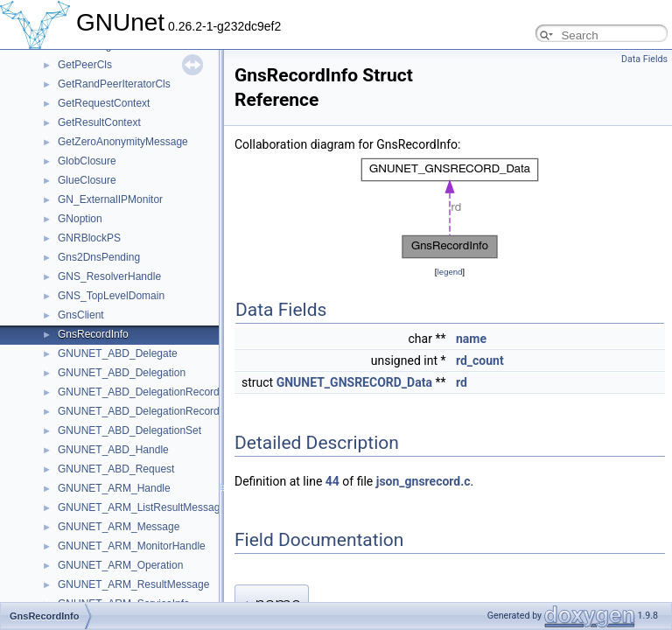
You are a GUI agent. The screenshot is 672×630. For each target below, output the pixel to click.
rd (462, 382)
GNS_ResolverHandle (109, 276)
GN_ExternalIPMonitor (110, 199)
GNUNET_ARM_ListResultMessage (142, 507)
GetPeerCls (85, 65)
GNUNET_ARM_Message (119, 527)
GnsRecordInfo (93, 334)
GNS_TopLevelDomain (111, 296)
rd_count (480, 360)
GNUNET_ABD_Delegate (118, 353)
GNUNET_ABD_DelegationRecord (139, 392)
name (471, 339)
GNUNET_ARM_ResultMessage (133, 584)
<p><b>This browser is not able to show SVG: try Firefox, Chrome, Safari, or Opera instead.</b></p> (450, 208)
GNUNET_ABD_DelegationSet (129, 430)
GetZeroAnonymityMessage (123, 142)
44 (332, 481)
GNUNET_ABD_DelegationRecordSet (147, 411)
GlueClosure (87, 180)
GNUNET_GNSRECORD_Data (354, 382)
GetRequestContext (104, 103)
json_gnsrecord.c (423, 481)
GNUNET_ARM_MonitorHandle (132, 546)
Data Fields (644, 59)
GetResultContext (99, 122)
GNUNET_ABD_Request (116, 469)
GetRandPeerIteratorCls (114, 84)
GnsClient (81, 315)
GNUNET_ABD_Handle (113, 450)
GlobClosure (87, 161)
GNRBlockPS (89, 238)
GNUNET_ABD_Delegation (122, 373)
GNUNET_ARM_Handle (114, 488)
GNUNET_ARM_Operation (120, 565)
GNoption (80, 219)
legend (449, 272)
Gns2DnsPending (99, 257)
